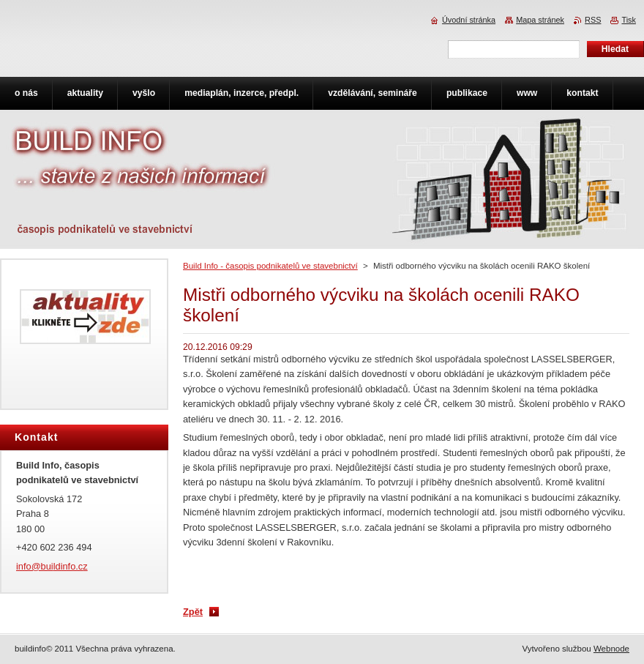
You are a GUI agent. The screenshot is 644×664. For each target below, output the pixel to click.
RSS (593, 20)
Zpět (193, 612)
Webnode (611, 649)
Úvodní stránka (469, 20)
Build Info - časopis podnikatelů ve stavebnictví (270, 266)
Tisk (629, 20)
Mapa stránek (540, 20)
